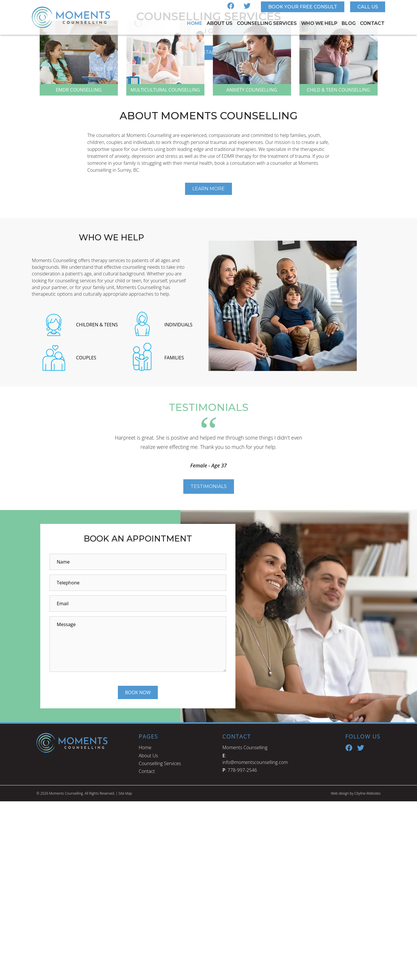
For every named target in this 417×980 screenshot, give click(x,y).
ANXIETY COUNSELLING (252, 268)
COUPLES (86, 536)
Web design (340, 972)
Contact (372, 23)
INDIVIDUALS (179, 503)
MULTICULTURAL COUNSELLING (165, 268)
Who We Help (319, 23)
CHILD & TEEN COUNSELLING (339, 268)
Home (195, 23)
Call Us (368, 7)
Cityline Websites (367, 972)
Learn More (209, 367)
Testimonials (209, 665)
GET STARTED (209, 128)
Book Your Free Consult (303, 7)
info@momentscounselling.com (255, 941)
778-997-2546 (242, 949)
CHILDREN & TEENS (97, 503)
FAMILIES (174, 536)
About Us (220, 23)
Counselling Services (267, 23)
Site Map (125, 972)
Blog (349, 23)
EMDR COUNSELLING (79, 268)
